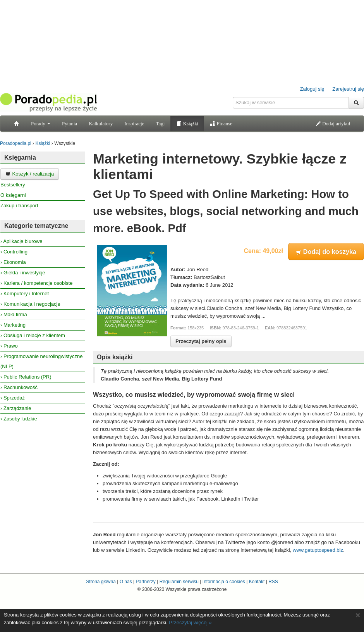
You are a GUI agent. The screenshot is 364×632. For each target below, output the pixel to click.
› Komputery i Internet (25, 294)
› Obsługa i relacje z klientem (33, 335)
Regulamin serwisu (179, 582)
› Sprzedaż (13, 398)
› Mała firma (14, 314)
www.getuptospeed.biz (318, 550)
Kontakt (257, 582)
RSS (273, 582)
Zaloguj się (312, 89)
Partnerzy (145, 582)
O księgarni (13, 195)
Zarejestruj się (348, 89)
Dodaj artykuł (333, 123)
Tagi (160, 123)
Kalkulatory (101, 123)
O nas (126, 582)
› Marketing (13, 325)
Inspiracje (134, 123)
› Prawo (9, 346)
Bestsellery (13, 185)
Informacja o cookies (224, 582)
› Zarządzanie (16, 408)
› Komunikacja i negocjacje (30, 304)
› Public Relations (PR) (26, 377)
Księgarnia (20, 158)
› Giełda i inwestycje (23, 273)
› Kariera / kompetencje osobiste (36, 283)
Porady (41, 123)
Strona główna (101, 582)
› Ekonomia (13, 262)
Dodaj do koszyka (326, 251)
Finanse (221, 123)
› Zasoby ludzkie (19, 419)
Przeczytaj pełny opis (201, 341)
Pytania (70, 123)
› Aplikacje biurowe (21, 241)
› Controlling (14, 252)
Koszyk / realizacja (30, 174)
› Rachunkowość (19, 387)
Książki (187, 123)
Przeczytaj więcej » (190, 623)
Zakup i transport (19, 206)
